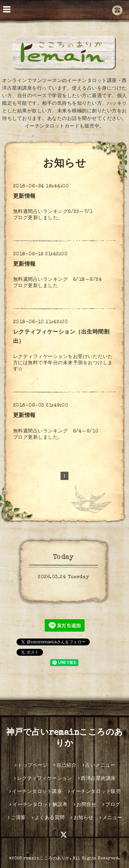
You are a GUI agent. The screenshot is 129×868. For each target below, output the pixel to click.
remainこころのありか (47, 859)
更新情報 (24, 197)
